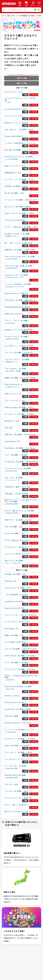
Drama (7, 136)
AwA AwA (8, 716)
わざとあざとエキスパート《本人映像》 (19, 157)
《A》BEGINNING (11, 595)
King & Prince (24, 622)
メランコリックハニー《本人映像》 (18, 359)
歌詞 (26, 95)
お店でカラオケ (11, 16)
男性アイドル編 (21, 83)
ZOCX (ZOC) (28, 353)
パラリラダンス (10, 92)
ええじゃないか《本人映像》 (15, 588)
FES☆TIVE (26, 487)
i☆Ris (20, 116)
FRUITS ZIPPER (22, 494)
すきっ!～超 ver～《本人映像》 (16, 369)
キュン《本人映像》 (12, 455)
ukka (22, 193)
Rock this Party (11, 702)
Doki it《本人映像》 (12, 746)
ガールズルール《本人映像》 (15, 414)
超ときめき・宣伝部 (14, 371)
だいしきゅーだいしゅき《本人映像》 (18, 468)
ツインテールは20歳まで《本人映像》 (19, 284)
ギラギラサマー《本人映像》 (15, 739)
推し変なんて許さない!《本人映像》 (18, 234)
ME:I (21, 527)
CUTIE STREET (12, 259)
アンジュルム (31, 143)
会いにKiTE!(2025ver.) (13, 109)
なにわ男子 (31, 739)
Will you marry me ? (12, 293)
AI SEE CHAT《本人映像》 (14, 300)
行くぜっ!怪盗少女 (11, 540)
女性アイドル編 (21, 78)
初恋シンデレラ (10, 394)
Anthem (8, 696)
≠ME (18, 421)
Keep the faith (10, 608)
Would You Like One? (12, 723)
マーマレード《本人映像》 (14, 200)
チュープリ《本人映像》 (14, 353)
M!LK (16, 784)
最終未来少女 (30, 300)
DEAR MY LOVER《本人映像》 (16, 775)
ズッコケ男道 (10, 642)
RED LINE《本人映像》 (13, 150)
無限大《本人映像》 (12, 635)
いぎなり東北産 (12, 159)
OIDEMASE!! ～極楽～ (13, 487)
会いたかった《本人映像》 (14, 207)
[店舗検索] (26, 4)
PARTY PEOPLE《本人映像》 (15, 656)
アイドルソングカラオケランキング (19, 75)
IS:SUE (25, 186)
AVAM (31, 129)
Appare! (26, 123)
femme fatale (12, 471)
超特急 (29, 709)
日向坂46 (24, 455)
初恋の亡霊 (9, 314)
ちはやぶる (9, 220)
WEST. (30, 588)
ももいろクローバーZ (27, 540)
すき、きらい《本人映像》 (14, 478)
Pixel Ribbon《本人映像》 (15, 448)
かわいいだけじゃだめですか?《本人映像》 (20, 257)
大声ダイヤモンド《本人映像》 (16, 213)
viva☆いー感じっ (11, 805)
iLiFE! (9, 102)
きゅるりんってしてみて (15, 277)
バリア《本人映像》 (12, 662)
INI (24, 574)
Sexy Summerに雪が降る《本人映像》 (19, 686)
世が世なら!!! (24, 805)
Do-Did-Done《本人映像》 (15, 462)
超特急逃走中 (10, 173)
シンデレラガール (11, 622)
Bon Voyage (9, 629)
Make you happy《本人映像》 (16, 407)
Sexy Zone (10, 689)
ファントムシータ (13, 480)
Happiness (9, 581)
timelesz (16, 696)
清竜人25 (25, 293)
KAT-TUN (21, 608)
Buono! (28, 520)
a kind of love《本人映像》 (15, 709)
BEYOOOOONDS (32, 462)
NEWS (30, 752)
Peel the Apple (30, 434)
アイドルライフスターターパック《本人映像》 (20, 99)
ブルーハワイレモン (12, 401)
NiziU (30, 407)
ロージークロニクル (14, 563)
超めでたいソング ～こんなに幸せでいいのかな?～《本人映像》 (21, 501)
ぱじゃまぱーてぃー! (12, 346)
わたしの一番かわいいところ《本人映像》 (20, 511)
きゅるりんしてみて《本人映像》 (17, 275)
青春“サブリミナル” (12, 166)
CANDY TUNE (27, 243)
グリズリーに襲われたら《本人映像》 (18, 227)
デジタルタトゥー (11, 547)
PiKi (18, 441)
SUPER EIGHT (21, 642)
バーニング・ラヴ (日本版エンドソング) (19, 730)
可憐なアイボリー (13, 236)
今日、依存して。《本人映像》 (16, 129)
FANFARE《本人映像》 (13, 574)
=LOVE (23, 166)
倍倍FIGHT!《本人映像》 (14, 250)
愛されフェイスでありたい (14, 812)
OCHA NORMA (20, 220)
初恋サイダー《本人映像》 (14, 520)
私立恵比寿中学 (26, 330)
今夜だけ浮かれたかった (14, 385)
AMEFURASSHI (17, 136)
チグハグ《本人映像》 (13, 649)
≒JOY (20, 394)
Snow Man (31, 669)
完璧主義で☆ (10, 494)
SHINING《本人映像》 (13, 186)
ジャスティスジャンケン (13, 798)
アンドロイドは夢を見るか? (15, 143)
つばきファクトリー (14, 387)
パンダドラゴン (23, 759)
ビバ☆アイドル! (11, 116)
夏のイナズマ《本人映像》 (14, 561)
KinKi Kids (33, 615)
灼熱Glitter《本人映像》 (14, 434)
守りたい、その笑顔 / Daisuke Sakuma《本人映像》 (21, 676)
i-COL (20, 92)
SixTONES (31, 656)
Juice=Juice (19, 314)
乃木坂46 (31, 414)
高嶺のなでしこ (12, 362)
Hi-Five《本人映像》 (12, 533)
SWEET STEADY (12, 339)
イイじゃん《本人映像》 (14, 791)
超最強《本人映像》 (12, 378)
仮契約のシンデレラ (12, 330)
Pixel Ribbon (31, 448)
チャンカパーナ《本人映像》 (15, 752)
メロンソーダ (10, 554)
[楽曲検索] (20, 4)
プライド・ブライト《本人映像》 (17, 321)
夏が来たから (10, 421)
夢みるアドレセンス (23, 554)
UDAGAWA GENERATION (14, 307)
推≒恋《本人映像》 (12, 193)
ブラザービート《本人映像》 (15, 669)
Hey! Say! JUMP (12, 768)
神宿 (35, 227)
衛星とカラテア (31, 200)
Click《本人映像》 (11, 527)
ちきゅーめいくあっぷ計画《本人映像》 (19, 266)
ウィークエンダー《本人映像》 (16, 766)
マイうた (34, 95)
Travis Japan (27, 723)
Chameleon (9, 601)
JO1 (17, 629)
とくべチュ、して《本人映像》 (16, 179)
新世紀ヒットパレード (13, 123)
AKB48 (28, 207)
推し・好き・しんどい (13, 243)
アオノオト (9, 784)
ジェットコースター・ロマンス (16, 615)
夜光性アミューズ (26, 547)
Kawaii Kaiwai (10, 441)
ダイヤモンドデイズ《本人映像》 (17, 337)
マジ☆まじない (10, 759)
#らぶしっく (30, 812)
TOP (3, 16)
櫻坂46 (28, 307)
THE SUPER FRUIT (30, 649)
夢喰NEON (28, 798)
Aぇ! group (24, 595)
